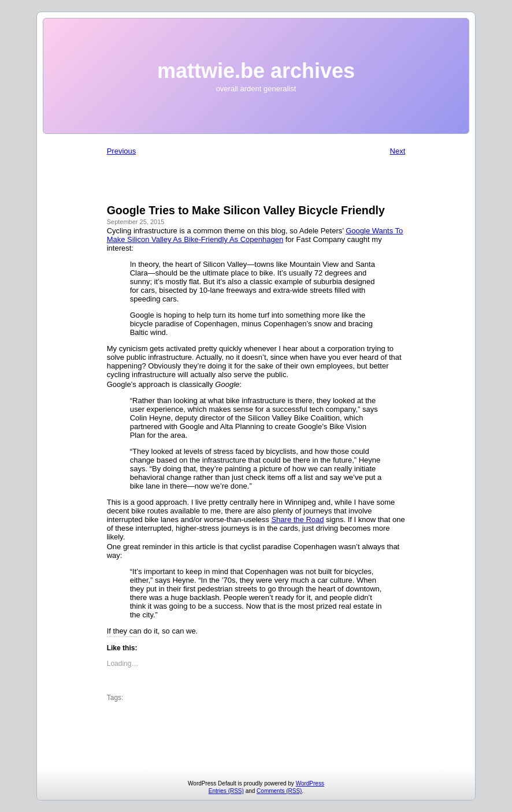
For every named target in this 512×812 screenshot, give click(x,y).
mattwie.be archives (256, 71)
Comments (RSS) (279, 791)
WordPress (310, 783)
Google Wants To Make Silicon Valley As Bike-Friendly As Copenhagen (255, 235)
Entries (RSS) (226, 791)
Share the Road (297, 519)
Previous (122, 151)
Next (398, 151)
